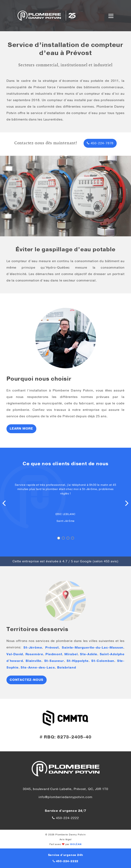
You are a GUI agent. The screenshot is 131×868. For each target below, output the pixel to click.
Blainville (34, 661)
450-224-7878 (100, 143)
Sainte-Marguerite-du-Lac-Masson (93, 648)
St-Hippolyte (78, 661)
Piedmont (54, 654)
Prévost (52, 648)
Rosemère (34, 654)
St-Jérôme (33, 648)
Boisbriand (67, 668)
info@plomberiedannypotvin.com (65, 797)
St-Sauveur (54, 661)
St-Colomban (103, 661)
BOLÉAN (76, 844)
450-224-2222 (65, 818)
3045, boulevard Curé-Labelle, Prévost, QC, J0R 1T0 (65, 789)
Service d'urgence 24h (66, 855)
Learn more (21, 429)
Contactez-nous (27, 680)
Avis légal (66, 839)
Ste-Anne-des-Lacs (38, 668)
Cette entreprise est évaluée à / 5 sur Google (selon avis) (65, 561)
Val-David (15, 654)
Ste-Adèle (89, 654)
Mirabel (71, 654)
